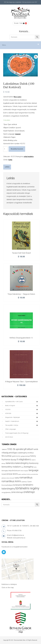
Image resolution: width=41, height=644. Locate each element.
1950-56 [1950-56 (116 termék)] (11, 449)
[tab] (7, 167)
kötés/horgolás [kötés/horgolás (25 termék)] (24, 471)
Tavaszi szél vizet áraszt (21, 253)
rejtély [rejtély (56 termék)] (17, 478)
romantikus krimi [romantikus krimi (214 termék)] (11, 481)
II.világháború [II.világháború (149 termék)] (24, 459)
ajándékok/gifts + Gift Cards (22, 402)
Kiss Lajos (18, 97)
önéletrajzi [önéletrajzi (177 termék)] (29, 492)
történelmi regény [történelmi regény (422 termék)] (27, 488)
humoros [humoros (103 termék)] (6, 459)
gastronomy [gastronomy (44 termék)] (16, 456)
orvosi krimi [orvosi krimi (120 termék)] (12, 474)
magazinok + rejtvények (22, 417)
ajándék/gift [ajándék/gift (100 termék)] (21, 449)
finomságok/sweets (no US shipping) (17, 433)
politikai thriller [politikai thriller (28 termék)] (26, 474)
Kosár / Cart (19, 23)
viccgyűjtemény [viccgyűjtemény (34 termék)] (6, 492)
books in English (22, 406)
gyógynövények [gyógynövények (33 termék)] (25, 456)
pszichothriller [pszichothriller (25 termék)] (34, 474)
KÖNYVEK (22, 413)
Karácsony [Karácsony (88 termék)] (34, 463)
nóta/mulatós (29, 157)
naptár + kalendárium (22, 421)
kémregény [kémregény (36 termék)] (5, 471)
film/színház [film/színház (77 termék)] (7, 456)
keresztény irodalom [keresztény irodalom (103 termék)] (11, 467)
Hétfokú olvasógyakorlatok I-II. (21, 338)
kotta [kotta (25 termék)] (35, 467)
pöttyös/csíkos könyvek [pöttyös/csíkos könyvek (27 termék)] (8, 478)
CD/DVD (22, 410)
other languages (11, 429)
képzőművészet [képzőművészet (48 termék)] (14, 471)
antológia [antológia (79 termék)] (13, 453)
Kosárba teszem (17, 149)
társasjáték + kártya (22, 425)
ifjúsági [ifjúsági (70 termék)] (13, 460)
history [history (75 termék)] (33, 456)
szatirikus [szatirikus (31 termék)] (24, 482)
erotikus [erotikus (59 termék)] (31, 453)
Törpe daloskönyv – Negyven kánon (21, 294)
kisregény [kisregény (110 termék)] (29, 467)
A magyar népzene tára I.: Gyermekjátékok (21, 382)
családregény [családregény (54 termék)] (22, 453)
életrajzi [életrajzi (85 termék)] (20, 492)
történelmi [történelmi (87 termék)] (18, 485)
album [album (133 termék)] (30, 449)
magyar (18, 134)
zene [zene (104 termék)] (13, 492)
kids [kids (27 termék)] (22, 467)
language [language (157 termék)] (34, 470)
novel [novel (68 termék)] (4, 474)
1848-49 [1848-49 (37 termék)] (4, 449)
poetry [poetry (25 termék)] (20, 474)
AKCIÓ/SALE (9, 437)
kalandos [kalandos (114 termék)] (10, 463)
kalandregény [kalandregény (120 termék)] (22, 463)
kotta (10, 160)
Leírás (7, 167)
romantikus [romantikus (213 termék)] (26, 478)
